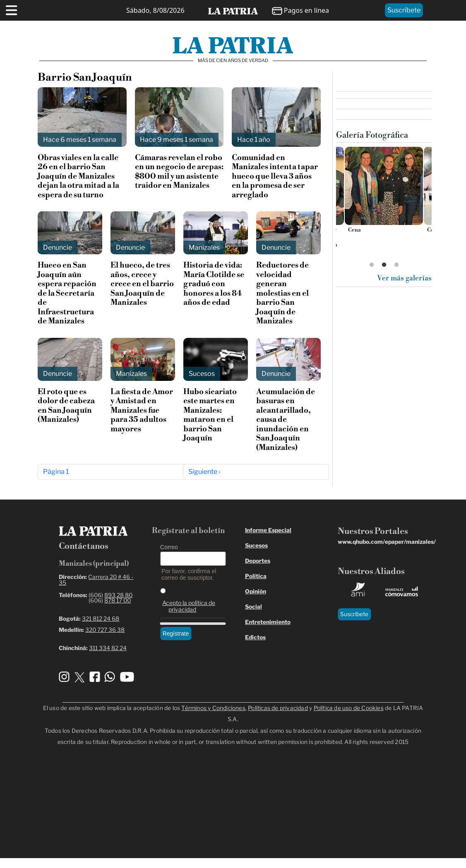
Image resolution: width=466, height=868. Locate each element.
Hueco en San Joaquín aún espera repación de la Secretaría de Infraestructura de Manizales (67, 293)
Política (256, 576)
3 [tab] (396, 265)
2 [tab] (384, 265)
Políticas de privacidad (278, 708)
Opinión (256, 591)
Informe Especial (268, 530)
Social (253, 607)
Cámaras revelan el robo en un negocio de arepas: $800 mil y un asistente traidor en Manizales (179, 172)
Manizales (204, 247)
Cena (354, 230)
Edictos (255, 637)
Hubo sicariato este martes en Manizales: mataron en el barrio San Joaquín (210, 415)
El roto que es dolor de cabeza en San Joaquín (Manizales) (66, 406)
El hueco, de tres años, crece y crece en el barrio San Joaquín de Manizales (142, 284)
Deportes (258, 561)
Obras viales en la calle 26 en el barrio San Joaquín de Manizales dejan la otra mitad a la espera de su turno (78, 176)
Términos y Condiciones (213, 708)
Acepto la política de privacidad (189, 606)
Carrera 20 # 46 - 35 (96, 580)
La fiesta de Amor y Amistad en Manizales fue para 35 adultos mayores (142, 410)
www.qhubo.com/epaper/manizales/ (387, 542)
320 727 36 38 (105, 630)
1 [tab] (372, 265)
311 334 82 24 (108, 648)
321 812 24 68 (101, 619)
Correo (169, 547)
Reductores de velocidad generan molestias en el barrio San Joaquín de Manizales (282, 293)
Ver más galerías (404, 278)
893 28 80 (118, 595)
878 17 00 (118, 600)
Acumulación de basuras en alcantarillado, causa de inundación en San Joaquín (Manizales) (286, 420)
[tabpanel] (384, 192)
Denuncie (58, 247)
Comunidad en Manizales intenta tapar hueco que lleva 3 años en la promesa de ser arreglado (275, 176)
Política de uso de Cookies (349, 708)
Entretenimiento (268, 622)
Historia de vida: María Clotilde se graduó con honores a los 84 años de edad (214, 284)
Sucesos (202, 374)
